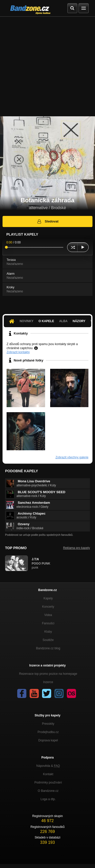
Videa (48, 615)
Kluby (48, 632)
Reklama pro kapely (77, 548)
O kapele (46, 321)
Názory (79, 321)
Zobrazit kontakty (18, 352)
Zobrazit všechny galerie (72, 457)
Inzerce (48, 682)
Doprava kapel (48, 740)
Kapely (48, 598)
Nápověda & (48, 766)
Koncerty (48, 607)
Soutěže (48, 640)
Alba (63, 321)
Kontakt (48, 774)
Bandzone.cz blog (48, 648)
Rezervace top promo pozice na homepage (48, 674)
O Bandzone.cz (48, 791)
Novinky (26, 321)
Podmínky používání (48, 782)
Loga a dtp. (48, 799)
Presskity (48, 724)
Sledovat (48, 221)
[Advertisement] (48, 66)
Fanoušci (48, 623)
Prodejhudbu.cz (48, 732)
